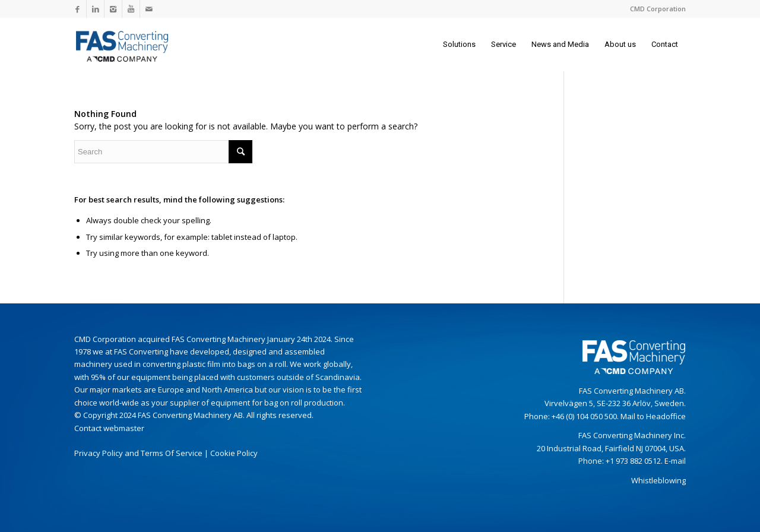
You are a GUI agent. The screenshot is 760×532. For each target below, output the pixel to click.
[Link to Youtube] (131, 9)
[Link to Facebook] (77, 9)
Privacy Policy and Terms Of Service (138, 453)
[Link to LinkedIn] (95, 9)
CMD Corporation (658, 9)
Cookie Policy (234, 453)
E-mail (675, 461)
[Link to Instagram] (113, 9)
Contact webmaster (109, 428)
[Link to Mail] (149, 9)
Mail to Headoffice (653, 416)
